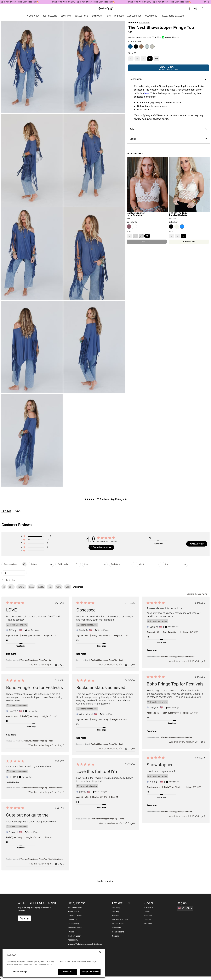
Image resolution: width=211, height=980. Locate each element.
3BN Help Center (75, 907)
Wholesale (116, 928)
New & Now (33, 16)
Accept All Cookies (90, 972)
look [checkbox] (50, 587)
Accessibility (73, 940)
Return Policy (73, 912)
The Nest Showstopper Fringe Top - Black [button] (107, 660)
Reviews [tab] (6, 511)
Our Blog (116, 912)
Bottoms (97, 16)
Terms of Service (75, 928)
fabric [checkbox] (59, 587)
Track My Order (74, 936)
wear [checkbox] (68, 587)
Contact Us (72, 920)
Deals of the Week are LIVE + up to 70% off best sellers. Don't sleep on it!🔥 (91, 2)
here (147, 93)
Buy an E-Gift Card (120, 920)
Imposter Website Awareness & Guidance (85, 944)
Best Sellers (50, 16)
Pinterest (148, 924)
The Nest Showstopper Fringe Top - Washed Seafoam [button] (42, 788)
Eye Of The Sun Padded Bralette (178, 214)
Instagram (149, 907)
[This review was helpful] (56, 665)
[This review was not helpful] (61, 665)
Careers (115, 936)
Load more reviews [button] (106, 881)
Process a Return (75, 916)
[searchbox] (12, 564)
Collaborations (118, 932)
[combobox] (41, 564)
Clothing (66, 16)
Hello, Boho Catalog (172, 16)
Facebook (149, 916)
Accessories (135, 16)
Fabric (168, 129)
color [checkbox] (11, 587)
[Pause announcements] (208, 2)
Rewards (116, 916)
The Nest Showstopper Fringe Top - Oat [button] (36, 660)
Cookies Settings (20, 972)
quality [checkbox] (41, 587)
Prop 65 (71, 932)
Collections (82, 16)
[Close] (100, 952)
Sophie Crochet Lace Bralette (136, 214)
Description (168, 79)
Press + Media (118, 924)
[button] (36, 537)
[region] (54, 963)
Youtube (148, 920)
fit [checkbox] (4, 587)
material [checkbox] (21, 587)
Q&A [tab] (18, 511)
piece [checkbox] (31, 587)
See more (11, 654)
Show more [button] (78, 587)
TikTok (147, 912)
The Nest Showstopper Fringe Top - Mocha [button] (178, 657)
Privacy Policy (74, 924)
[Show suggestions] (185, 908)
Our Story (116, 907)
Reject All (68, 972)
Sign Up (24, 918)
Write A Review (197, 544)
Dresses (119, 16)
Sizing (168, 139)
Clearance (151, 16)
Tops (108, 16)
